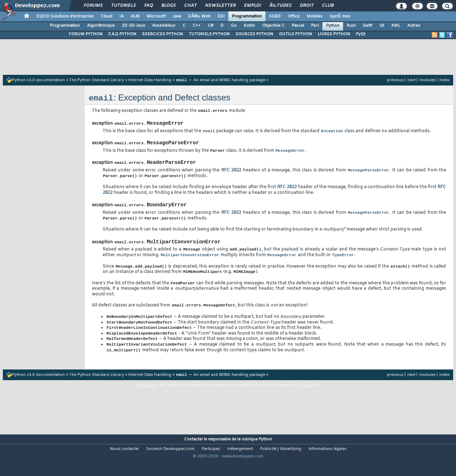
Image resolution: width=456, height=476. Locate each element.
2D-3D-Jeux (133, 26)
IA (121, 16)
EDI (221, 16)
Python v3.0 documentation (38, 81)
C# (211, 26)
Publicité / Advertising (281, 464)
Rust (351, 26)
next (411, 80)
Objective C (273, 26)
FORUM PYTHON (86, 34)
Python (333, 26)
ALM (135, 16)
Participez (211, 464)
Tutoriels (123, 6)
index (444, 80)
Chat (190, 6)
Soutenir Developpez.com (170, 464)
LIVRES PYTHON (334, 34)
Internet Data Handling (150, 81)
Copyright (148, 401)
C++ (197, 26)
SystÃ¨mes (340, 16)
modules (427, 80)
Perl (315, 26)
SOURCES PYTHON (254, 34)
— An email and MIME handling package (220, 81)
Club (328, 6)
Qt (382, 26)
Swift (367, 26)
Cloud (107, 16)
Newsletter (220, 6)
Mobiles (315, 16)
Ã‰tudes (280, 6)
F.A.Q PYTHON (122, 34)
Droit (307, 6)
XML (396, 26)
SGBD (275, 16)
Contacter (193, 454)
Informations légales (327, 464)
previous (395, 80)
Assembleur (164, 26)
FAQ (149, 6)
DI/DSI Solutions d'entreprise (65, 16)
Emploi (252, 6)
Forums (93, 6)
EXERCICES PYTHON (163, 34)
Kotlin (249, 26)
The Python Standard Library (97, 81)
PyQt (361, 34)
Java (177, 16)
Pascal (298, 26)
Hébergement (240, 464)
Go (234, 26)
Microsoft (156, 16)
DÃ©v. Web (199, 16)
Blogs (169, 6)
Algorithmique (101, 26)
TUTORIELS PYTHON (209, 34)
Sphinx (308, 401)
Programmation (247, 16)
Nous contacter (125, 464)
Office (294, 16)
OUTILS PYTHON (296, 34)
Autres (414, 26)
